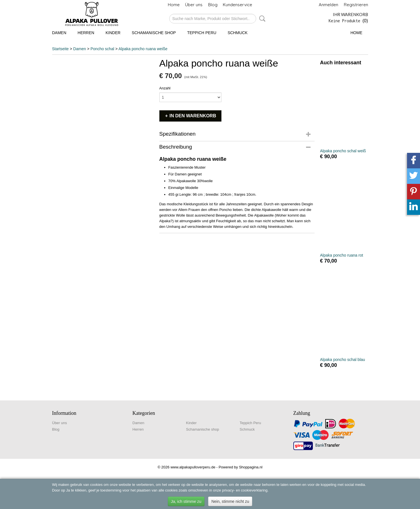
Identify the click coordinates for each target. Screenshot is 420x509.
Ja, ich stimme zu (186, 501)
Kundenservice (238, 5)
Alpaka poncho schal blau (343, 360)
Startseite (61, 49)
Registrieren (356, 5)
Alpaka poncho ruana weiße (143, 49)
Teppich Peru (202, 33)
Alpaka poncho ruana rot (342, 255)
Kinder (113, 33)
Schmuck (238, 33)
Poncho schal (102, 49)
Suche (261, 19)
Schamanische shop (154, 33)
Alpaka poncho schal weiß (343, 151)
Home (174, 5)
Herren (86, 33)
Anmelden (328, 5)
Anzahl (165, 88)
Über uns (194, 5)
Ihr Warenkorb (350, 14)
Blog (213, 5)
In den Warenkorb (193, 116)
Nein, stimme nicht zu (230, 501)
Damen (59, 33)
